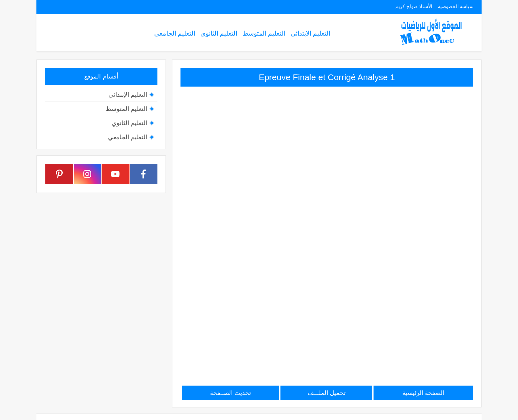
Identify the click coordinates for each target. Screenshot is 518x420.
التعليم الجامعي (175, 33)
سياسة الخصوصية (456, 6)
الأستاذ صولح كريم (414, 6)
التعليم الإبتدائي (128, 94)
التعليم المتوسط (264, 33)
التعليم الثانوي (219, 33)
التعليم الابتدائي (310, 33)
